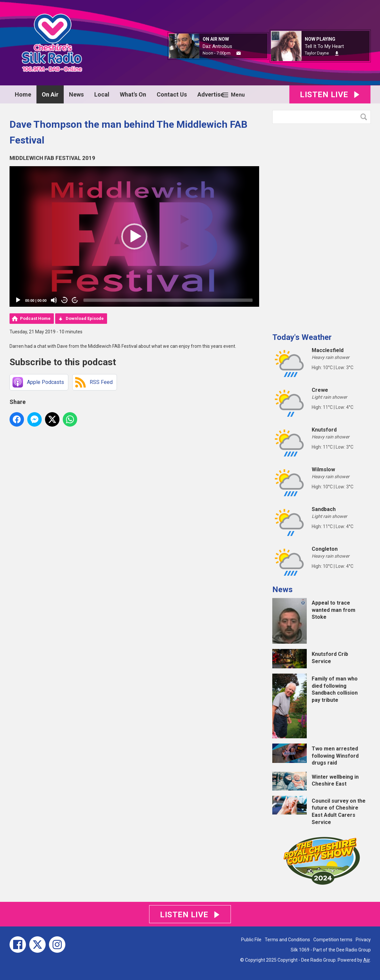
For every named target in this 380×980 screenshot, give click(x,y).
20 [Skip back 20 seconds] (65, 300)
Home (23, 94)
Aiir (367, 960)
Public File (251, 940)
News (76, 94)
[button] (134, 236)
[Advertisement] (322, 226)
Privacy (363, 940)
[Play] (18, 300)
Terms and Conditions (287, 940)
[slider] (168, 300)
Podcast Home (35, 318)
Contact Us (172, 94)
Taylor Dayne (317, 53)
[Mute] (54, 300)
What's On (133, 94)
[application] (134, 236)
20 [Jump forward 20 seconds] (75, 300)
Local (102, 94)
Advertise (211, 94)
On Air (50, 94)
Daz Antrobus (217, 46)
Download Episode (85, 318)
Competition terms (333, 940)
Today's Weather (302, 337)
